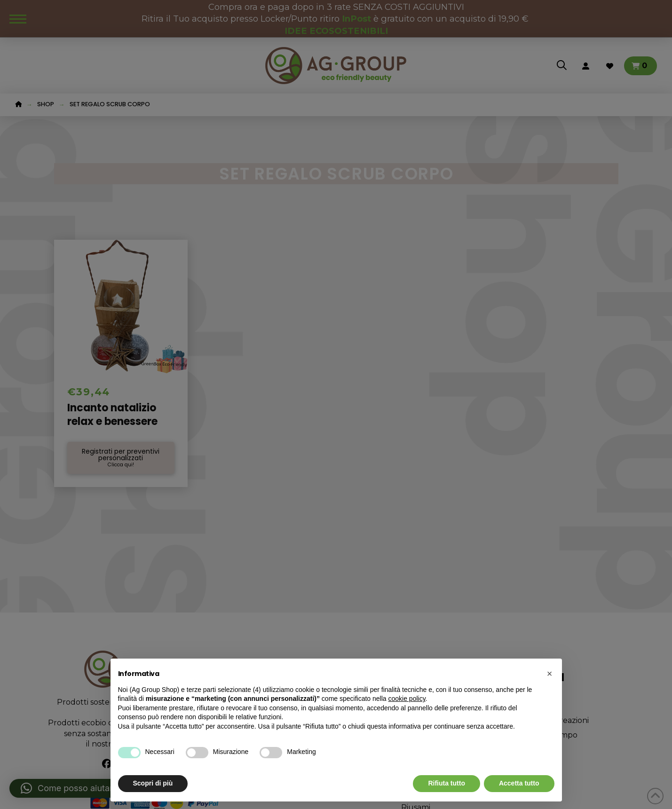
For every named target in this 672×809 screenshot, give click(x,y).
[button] (550, 674)
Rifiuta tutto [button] (447, 783)
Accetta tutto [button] (519, 783)
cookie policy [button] (407, 699)
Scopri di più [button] (153, 783)
